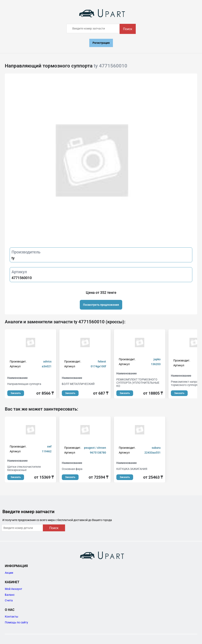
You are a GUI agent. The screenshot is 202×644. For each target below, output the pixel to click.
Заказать (16, 393)
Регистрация (101, 43)
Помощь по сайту (16, 622)
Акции (9, 573)
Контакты (12, 617)
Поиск (128, 29)
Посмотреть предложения (101, 305)
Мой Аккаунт (14, 589)
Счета (9, 600)
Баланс (10, 595)
